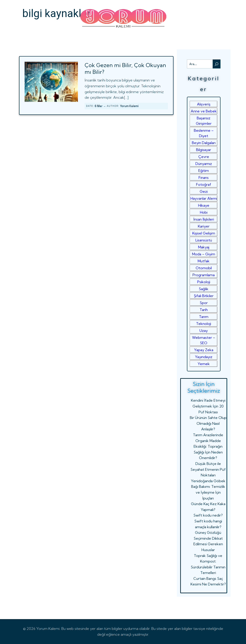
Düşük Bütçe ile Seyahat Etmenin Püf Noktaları (208, 469)
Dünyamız (204, 164)
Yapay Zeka (204, 350)
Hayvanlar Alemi (204, 198)
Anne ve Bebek (204, 111)
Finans (204, 177)
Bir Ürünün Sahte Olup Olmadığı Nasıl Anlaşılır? (208, 423)
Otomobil (204, 268)
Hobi (204, 212)
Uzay (204, 331)
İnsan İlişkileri (204, 219)
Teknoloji (204, 324)
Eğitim (204, 171)
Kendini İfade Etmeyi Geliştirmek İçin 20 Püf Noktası (208, 406)
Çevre (204, 157)
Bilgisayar (204, 150)
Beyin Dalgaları (204, 143)
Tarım (204, 317)
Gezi (204, 191)
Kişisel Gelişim (204, 233)
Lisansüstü (204, 240)
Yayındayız (204, 357)
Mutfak (204, 261)
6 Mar (99, 106)
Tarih (204, 310)
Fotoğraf (204, 184)
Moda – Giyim (204, 254)
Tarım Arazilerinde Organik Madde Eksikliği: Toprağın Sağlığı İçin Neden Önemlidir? (208, 446)
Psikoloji (204, 282)
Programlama (204, 275)
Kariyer (204, 226)
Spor (204, 303)
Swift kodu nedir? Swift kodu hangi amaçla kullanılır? (208, 521)
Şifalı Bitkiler (204, 296)
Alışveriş (204, 104)
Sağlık (204, 289)
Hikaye (204, 205)
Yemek (204, 364)
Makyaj (204, 247)
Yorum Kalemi (129, 106)
